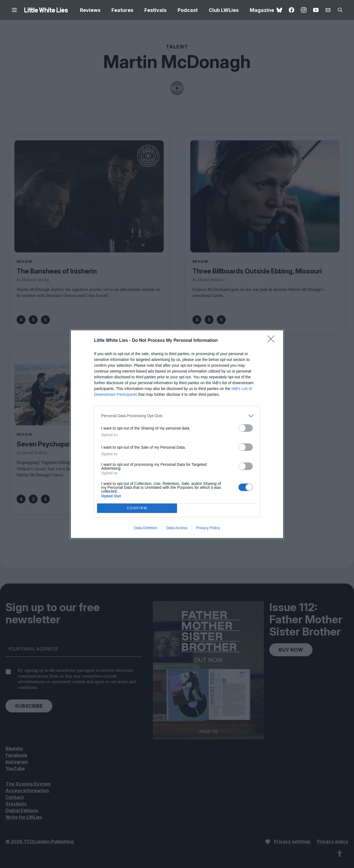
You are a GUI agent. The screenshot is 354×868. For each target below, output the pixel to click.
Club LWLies (224, 10)
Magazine (262, 10)
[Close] (273, 341)
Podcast (188, 10)
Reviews (90, 10)
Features (122, 10)
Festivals (155, 10)
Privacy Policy (208, 528)
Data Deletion (146, 528)
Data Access (177, 528)
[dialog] (177, 434)
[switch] (246, 428)
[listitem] (177, 416)
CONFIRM (137, 508)
